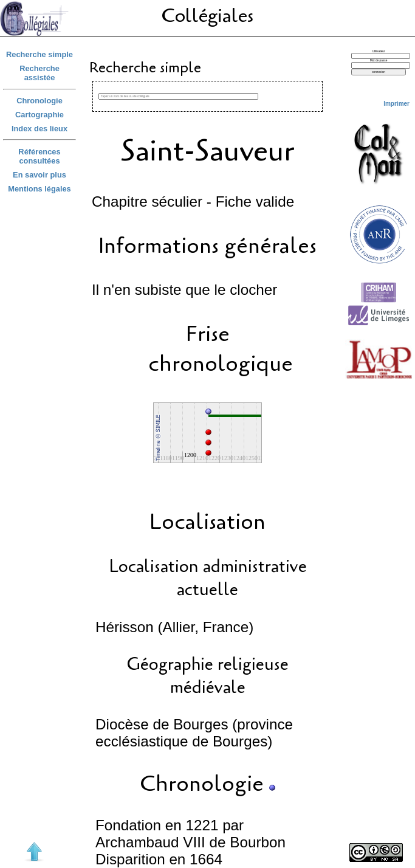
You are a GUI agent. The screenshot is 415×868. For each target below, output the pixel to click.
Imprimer (396, 104)
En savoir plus (39, 175)
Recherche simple (39, 54)
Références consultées (39, 156)
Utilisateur (378, 51)
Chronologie (39, 101)
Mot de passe (379, 60)
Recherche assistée (39, 73)
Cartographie (39, 115)
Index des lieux (39, 129)
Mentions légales (39, 189)
